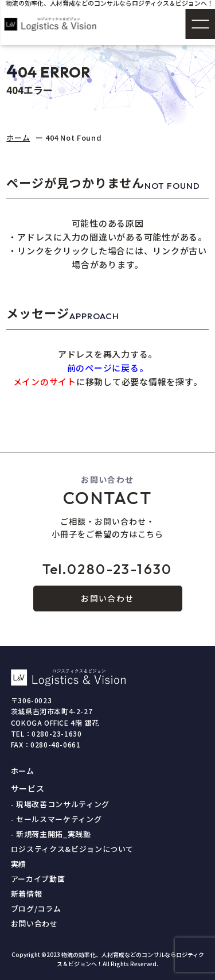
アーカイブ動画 (38, 879)
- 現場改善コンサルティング (60, 804)
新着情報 (27, 894)
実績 (19, 864)
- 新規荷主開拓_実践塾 (51, 834)
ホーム (18, 137)
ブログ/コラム (36, 909)
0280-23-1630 (107, 569)
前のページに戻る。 (108, 368)
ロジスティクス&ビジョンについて (72, 849)
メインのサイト (45, 381)
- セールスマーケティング (56, 819)
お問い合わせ (107, 598)
